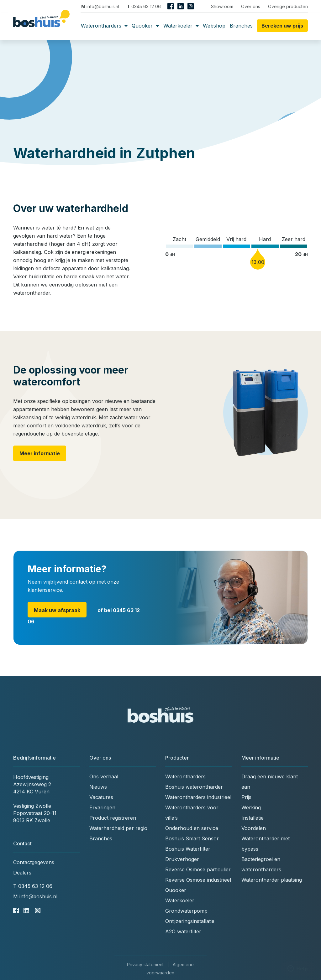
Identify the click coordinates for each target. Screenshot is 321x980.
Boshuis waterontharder (194, 787)
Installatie (253, 818)
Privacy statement (145, 965)
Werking (251, 807)
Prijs (246, 797)
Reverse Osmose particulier (198, 869)
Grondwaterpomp (186, 911)
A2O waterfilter (183, 931)
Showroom (222, 6)
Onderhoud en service (192, 828)
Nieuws (98, 787)
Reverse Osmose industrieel (198, 880)
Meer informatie (40, 453)
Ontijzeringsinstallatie (190, 921)
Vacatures (101, 797)
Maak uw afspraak (57, 610)
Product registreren (113, 818)
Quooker (145, 26)
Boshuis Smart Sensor (192, 838)
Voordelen (254, 828)
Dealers (22, 873)
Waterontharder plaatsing (272, 880)
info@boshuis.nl (100, 6)
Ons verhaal (104, 776)
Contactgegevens (34, 862)
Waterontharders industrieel (198, 797)
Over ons (251, 6)
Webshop (214, 26)
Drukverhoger (182, 859)
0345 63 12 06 (144, 6)
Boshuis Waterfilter (188, 849)
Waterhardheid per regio (118, 828)
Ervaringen (102, 807)
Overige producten (288, 6)
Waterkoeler (181, 26)
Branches (241, 26)
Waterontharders (104, 26)
